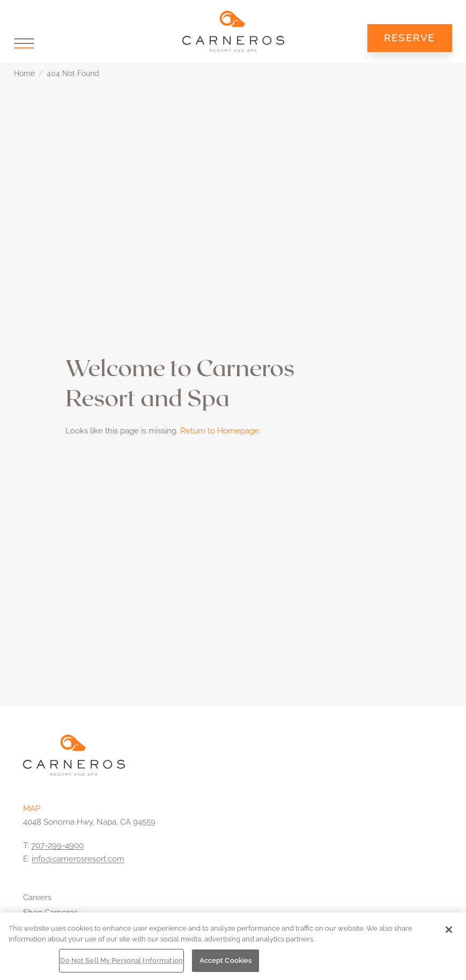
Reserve (410, 38)
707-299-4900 (57, 846)
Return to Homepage (220, 431)
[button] (24, 43)
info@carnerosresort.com (78, 859)
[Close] (449, 930)
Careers (37, 897)
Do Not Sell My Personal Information (121, 960)
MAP (32, 809)
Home (24, 73)
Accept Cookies (226, 960)
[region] (233, 946)
